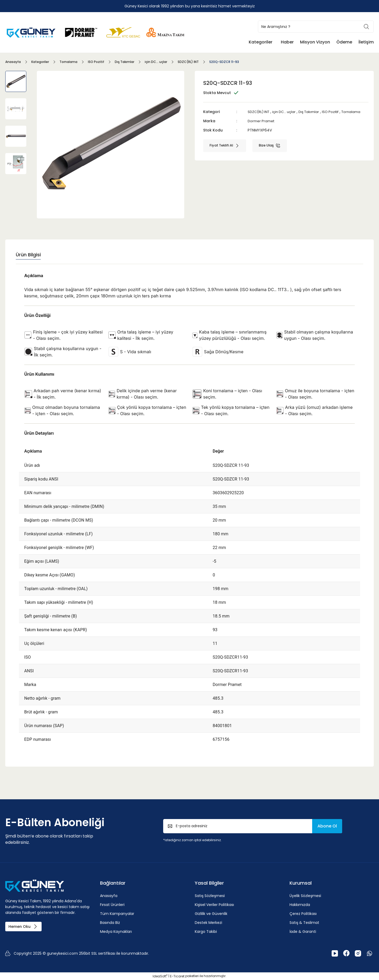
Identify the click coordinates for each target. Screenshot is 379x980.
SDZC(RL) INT (260, 112)
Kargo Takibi (206, 932)
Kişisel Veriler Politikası (214, 905)
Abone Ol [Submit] (327, 826)
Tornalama (258, 117)
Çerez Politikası (303, 914)
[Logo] (32, 32)
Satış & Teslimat (304, 923)
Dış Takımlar (314, 112)
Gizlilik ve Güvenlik (211, 914)
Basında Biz (110, 923)
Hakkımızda (300, 905)
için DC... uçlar (287, 112)
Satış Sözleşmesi (210, 896)
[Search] (316, 27)
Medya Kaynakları (116, 932)
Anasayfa (109, 896)
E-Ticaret (177, 976)
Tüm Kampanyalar (117, 914)
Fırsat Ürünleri (112, 905)
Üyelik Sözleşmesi (305, 896)
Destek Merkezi (208, 923)
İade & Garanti (303, 932)
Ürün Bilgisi (28, 255)
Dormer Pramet (262, 126)
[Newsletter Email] (253, 826)
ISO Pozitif (337, 112)
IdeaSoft (160, 976)
